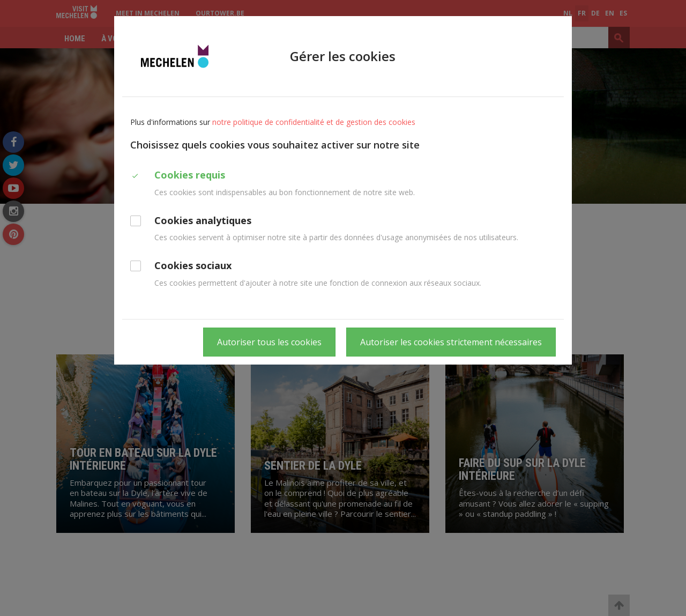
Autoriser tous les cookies (269, 342)
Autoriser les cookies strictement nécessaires (451, 342)
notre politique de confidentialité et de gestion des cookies (314, 122)
